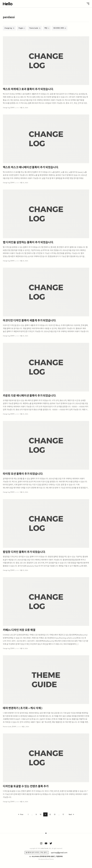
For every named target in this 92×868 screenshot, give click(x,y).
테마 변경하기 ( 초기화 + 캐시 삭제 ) (23, 708)
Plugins (21, 28)
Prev (22, 814)
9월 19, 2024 (24, 648)
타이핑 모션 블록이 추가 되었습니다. (23, 474)
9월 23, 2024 (24, 492)
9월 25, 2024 (24, 108)
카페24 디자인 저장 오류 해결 (19, 630)
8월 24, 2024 (24, 802)
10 (41, 814)
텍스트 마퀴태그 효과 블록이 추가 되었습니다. (28, 89)
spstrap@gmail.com (59, 852)
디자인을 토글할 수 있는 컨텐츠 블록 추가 (26, 786)
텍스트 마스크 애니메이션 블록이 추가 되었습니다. (31, 167)
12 (50, 814)
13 (55, 814)
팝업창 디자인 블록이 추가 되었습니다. (24, 552)
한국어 (12, 108)
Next (70, 814)
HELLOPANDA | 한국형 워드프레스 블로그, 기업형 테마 (47, 856)
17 (63, 814)
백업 (46, 28)
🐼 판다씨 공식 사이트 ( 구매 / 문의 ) (37, 852)
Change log (8, 28)
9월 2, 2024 (25, 727)
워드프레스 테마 (59, 28)
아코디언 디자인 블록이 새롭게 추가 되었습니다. (30, 320)
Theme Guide (34, 28)
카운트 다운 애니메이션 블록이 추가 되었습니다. (30, 396)
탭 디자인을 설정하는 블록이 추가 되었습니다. (28, 242)
